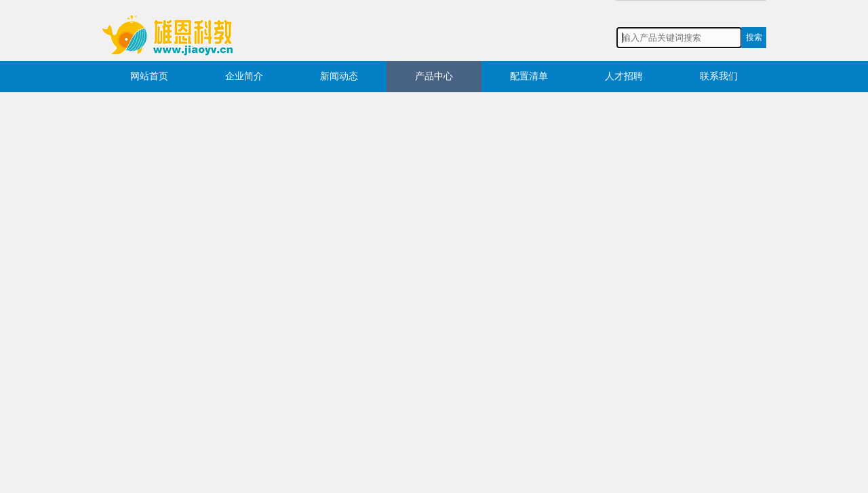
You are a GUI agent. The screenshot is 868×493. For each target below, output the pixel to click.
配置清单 (529, 76)
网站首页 (149, 76)
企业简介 (244, 76)
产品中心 (434, 76)
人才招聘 (624, 76)
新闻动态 (339, 76)
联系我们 (719, 76)
